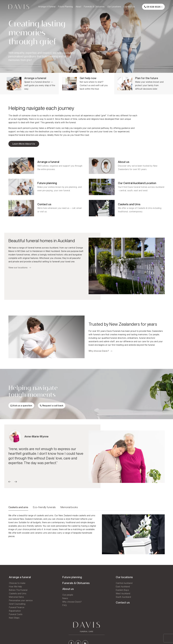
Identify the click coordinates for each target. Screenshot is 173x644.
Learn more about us (24, 145)
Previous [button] (85, 460)
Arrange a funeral (47, 7)
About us (54, 591)
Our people (154, 336)
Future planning (66, 7)
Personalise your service (20, 603)
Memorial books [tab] (69, 510)
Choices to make (17, 585)
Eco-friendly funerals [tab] (44, 510)
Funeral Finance (16, 610)
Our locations (114, 7)
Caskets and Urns (17, 596)
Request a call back (52, 409)
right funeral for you (84, 132)
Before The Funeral (18, 592)
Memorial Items (16, 599)
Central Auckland (97, 585)
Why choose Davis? (99, 353)
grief (104, 116)
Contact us (129, 7)
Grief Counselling (17, 606)
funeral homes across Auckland (43, 249)
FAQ (51, 608)
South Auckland (96, 599)
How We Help (15, 589)
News (51, 601)
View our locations (18, 269)
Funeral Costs (15, 617)
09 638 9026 (152, 7)
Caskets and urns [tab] (18, 510)
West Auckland (96, 596)
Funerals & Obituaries (94, 7)
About (78, 7)
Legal (158, 637)
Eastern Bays (95, 592)
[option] (46, 451)
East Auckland (96, 589)
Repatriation (14, 613)
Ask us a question (21, 409)
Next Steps (14, 620)
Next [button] (169, 460)
